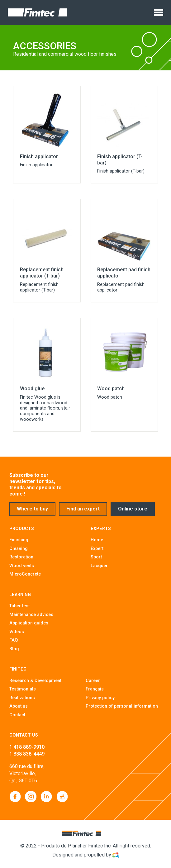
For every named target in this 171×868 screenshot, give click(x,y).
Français (95, 692)
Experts (101, 531)
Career (93, 683)
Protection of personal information (122, 709)
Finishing (19, 543)
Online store (134, 512)
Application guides (29, 626)
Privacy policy (100, 700)
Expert (97, 551)
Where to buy (32, 512)
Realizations (22, 700)
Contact (17, 718)
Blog (14, 652)
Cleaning (19, 551)
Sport (96, 560)
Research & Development (35, 683)
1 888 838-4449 (27, 757)
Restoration (21, 560)
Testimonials (23, 692)
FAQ (14, 643)
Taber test (19, 609)
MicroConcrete (25, 577)
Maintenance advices (31, 617)
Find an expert (84, 512)
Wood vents (22, 568)
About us (19, 709)
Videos (17, 634)
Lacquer (99, 568)
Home (97, 543)
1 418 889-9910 (27, 750)
